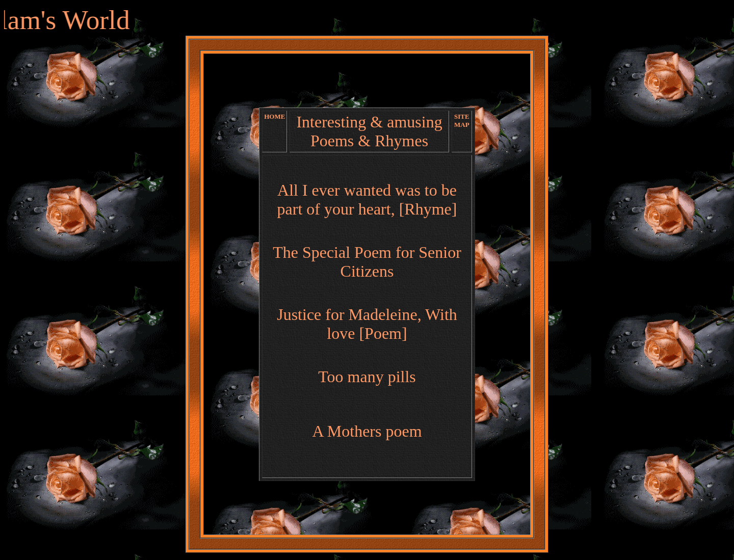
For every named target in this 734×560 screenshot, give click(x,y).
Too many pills (367, 377)
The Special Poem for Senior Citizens (367, 262)
